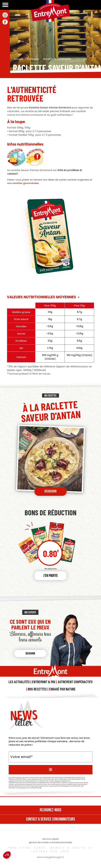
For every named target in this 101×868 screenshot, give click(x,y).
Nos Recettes (37, 689)
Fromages (35, 59)
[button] (7, 855)
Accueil (20, 59)
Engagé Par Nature (62, 689)
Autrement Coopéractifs (75, 682)
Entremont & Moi (44, 682)
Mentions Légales (51, 839)
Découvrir (51, 492)
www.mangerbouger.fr (51, 857)
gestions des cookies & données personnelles (51, 843)
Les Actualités (19, 682)
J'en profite (51, 576)
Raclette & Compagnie (59, 59)
